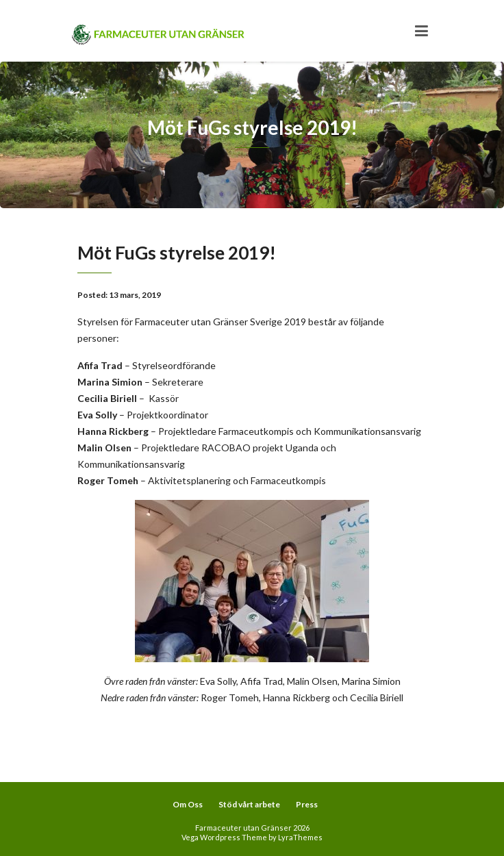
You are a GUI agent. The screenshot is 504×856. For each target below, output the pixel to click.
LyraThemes (300, 837)
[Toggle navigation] (421, 31)
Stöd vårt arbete (249, 804)
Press (307, 804)
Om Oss (188, 804)
